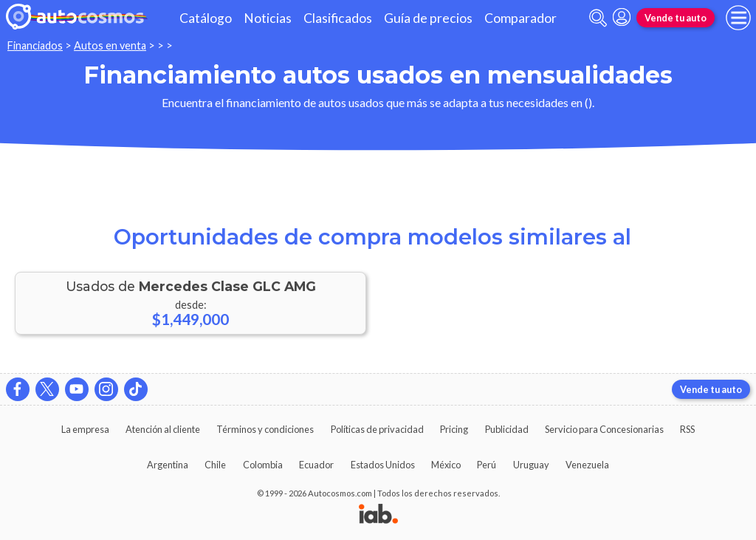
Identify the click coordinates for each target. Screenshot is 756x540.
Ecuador (316, 465)
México (446, 465)
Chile (215, 465)
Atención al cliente (163, 429)
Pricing (454, 429)
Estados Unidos (383, 465)
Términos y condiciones (265, 429)
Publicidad (507, 429)
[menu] (738, 18)
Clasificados (338, 18)
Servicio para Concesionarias (604, 429)
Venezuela (587, 465)
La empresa (85, 429)
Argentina (168, 465)
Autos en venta (110, 45)
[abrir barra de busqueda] (598, 18)
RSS (687, 429)
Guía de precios (428, 18)
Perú (487, 465)
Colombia (263, 465)
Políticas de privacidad (377, 429)
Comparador (520, 18)
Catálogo (206, 18)
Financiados (35, 45)
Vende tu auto (676, 18)
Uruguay (531, 465)
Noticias (268, 18)
